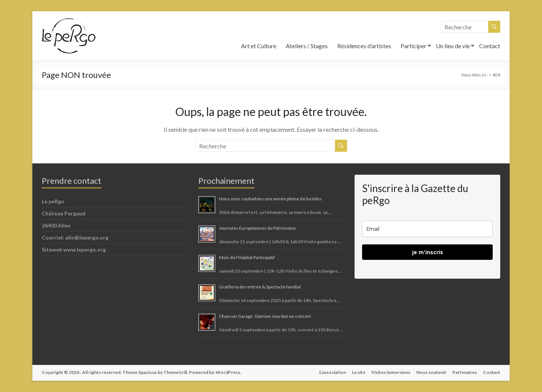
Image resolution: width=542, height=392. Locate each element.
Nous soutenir (431, 372)
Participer (413, 46)
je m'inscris (428, 252)
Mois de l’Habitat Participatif (247, 257)
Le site (358, 372)
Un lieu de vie (453, 46)
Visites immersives (391, 372)
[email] (427, 229)
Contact (490, 46)
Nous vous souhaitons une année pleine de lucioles (270, 199)
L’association (332, 372)
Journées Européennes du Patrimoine (257, 228)
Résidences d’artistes (364, 46)
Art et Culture (259, 46)
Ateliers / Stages (307, 46)
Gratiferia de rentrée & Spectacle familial (260, 287)
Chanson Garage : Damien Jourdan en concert (265, 316)
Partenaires (465, 372)
